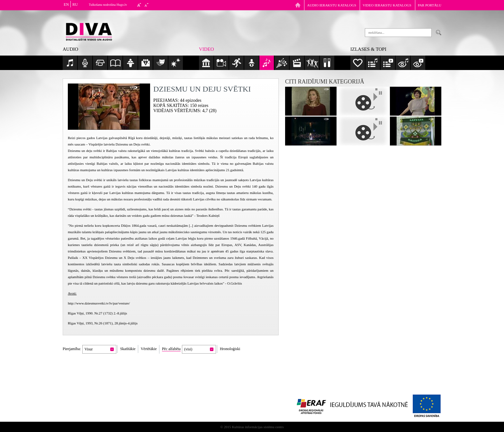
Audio (70, 49)
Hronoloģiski (230, 349)
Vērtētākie (149, 349)
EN (66, 4)
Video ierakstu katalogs (387, 5)
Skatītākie (128, 349)
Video (207, 49)
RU (75, 4)
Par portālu (430, 5)
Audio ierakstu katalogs (332, 5)
